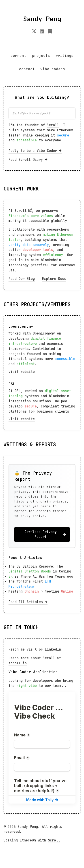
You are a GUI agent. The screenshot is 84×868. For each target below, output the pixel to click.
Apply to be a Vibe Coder (35, 151)
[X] (34, 32)
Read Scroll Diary (28, 160)
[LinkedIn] (42, 32)
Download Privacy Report (45, 534)
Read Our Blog (22, 279)
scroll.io (18, 663)
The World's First (30, 584)
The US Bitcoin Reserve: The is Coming (40, 569)
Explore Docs (54, 279)
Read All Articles (28, 602)
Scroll (53, 125)
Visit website (22, 372)
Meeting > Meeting (41, 591)
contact (27, 69)
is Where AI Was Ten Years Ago (41, 577)
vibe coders (53, 69)
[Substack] (50, 32)
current (18, 56)
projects (41, 56)
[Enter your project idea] (42, 113)
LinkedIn (53, 649)
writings (65, 56)
